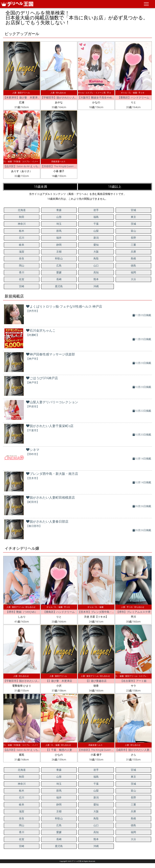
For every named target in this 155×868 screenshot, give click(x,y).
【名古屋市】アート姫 (133, 681)
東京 (133, 217)
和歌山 (59, 259)
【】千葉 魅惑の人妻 (59, 750)
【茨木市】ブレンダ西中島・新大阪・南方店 (104, 612)
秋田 (22, 217)
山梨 (96, 231)
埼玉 (59, 224)
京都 (59, 252)
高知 (96, 272)
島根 (133, 259)
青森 (59, 210)
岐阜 (22, 245)
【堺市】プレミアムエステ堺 (133, 612)
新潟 (96, 238)
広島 (59, 266)
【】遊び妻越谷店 (96, 681)
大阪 (96, 252)
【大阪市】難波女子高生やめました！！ (102, 98)
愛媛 (59, 272)
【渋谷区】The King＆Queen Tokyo (61, 166)
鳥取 (96, 259)
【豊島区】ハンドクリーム (133, 98)
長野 (133, 238)
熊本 (96, 279)
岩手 (96, 210)
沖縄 (96, 286)
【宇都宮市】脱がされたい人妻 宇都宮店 (66, 98)
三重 (133, 245)
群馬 (59, 231)
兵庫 (133, 252)
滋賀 (22, 252)
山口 (96, 266)
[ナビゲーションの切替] (146, 4)
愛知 (96, 245)
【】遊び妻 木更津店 (59, 681)
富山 (133, 231)
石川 (22, 238)
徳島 (133, 266)
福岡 (133, 272)
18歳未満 (40, 187)
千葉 (96, 224)
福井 (59, 238)
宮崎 (22, 286)
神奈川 (22, 224)
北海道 (22, 210)
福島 (96, 217)
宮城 (133, 210)
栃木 (22, 231)
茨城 (133, 224)
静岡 (59, 245)
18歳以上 (115, 187)
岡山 (22, 266)
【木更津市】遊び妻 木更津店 (22, 98)
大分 (133, 279)
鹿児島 (59, 286)
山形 (59, 217)
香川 (22, 272)
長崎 (59, 279)
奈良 (22, 259)
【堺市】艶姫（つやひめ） (22, 612)
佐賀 (22, 279)
